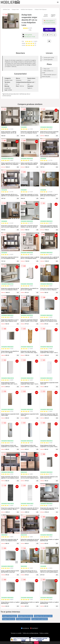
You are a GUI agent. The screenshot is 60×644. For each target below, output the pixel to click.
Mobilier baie (6, 9)
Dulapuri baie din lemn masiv (43, 616)
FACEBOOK (25, 628)
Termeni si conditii (16, 633)
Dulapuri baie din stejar (26, 616)
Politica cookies (44, 633)
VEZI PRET (49, 30)
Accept (36, 643)
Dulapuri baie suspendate (40, 619)
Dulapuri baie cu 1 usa (23, 619)
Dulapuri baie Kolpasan (41, 9)
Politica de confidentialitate (31, 633)
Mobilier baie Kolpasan (27, 9)
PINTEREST (34, 628)
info (18, 136)
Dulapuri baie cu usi (9, 619)
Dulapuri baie (15, 9)
